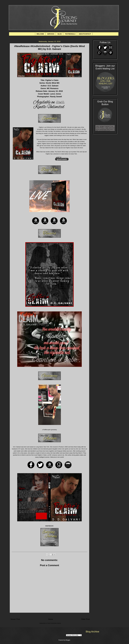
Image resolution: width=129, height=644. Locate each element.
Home (50, 619)
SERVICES (51, 34)
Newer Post (15, 619)
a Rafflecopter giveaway (49, 430)
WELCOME (40, 34)
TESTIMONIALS (70, 34)
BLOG (60, 34)
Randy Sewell (56, 97)
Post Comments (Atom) (54, 623)
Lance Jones (55, 94)
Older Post (85, 619)
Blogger (68, 640)
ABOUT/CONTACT (85, 34)
